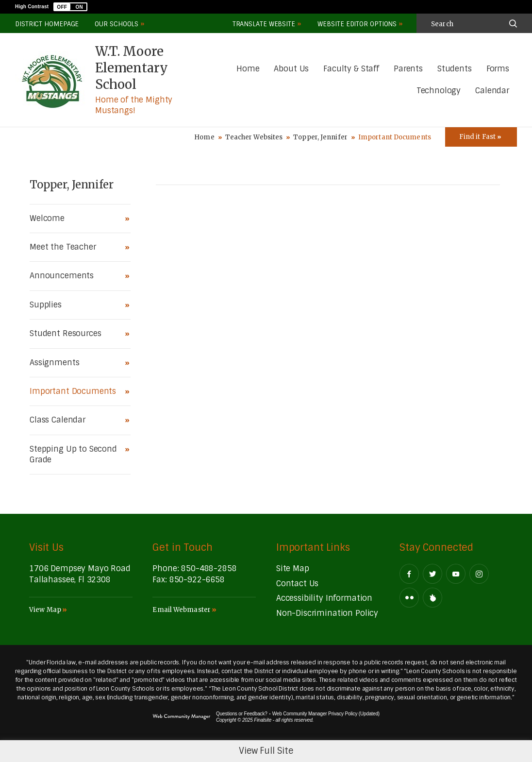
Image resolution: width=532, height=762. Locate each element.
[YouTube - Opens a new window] (456, 574)
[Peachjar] (432, 598)
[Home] (248, 69)
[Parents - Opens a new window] (408, 69)
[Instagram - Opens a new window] (479, 574)
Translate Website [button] (264, 24)
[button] (70, 7)
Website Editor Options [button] (357, 24)
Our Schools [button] (116, 24)
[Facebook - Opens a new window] (409, 574)
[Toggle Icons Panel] (481, 137)
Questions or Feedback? (242, 714)
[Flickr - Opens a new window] (409, 598)
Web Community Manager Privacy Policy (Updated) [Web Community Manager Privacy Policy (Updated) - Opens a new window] (326, 714)
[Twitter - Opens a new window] (432, 574)
